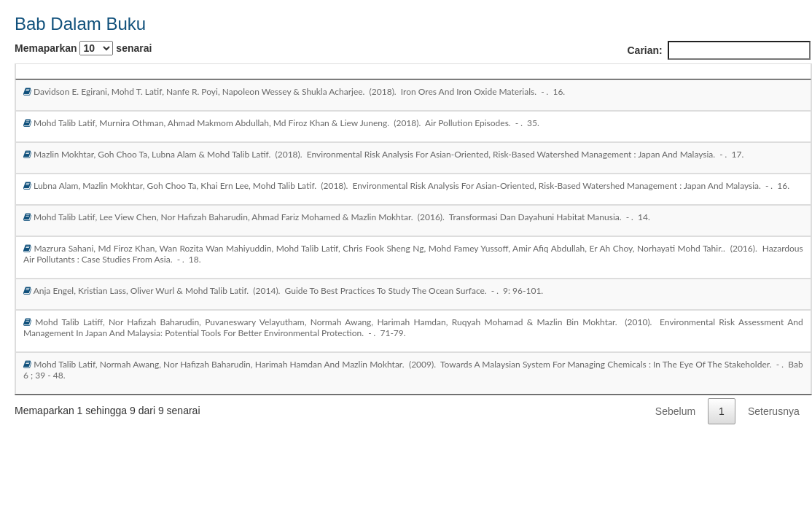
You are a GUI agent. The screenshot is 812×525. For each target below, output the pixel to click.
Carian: (718, 50)
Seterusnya (774, 411)
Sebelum (675, 411)
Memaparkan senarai (83, 48)
